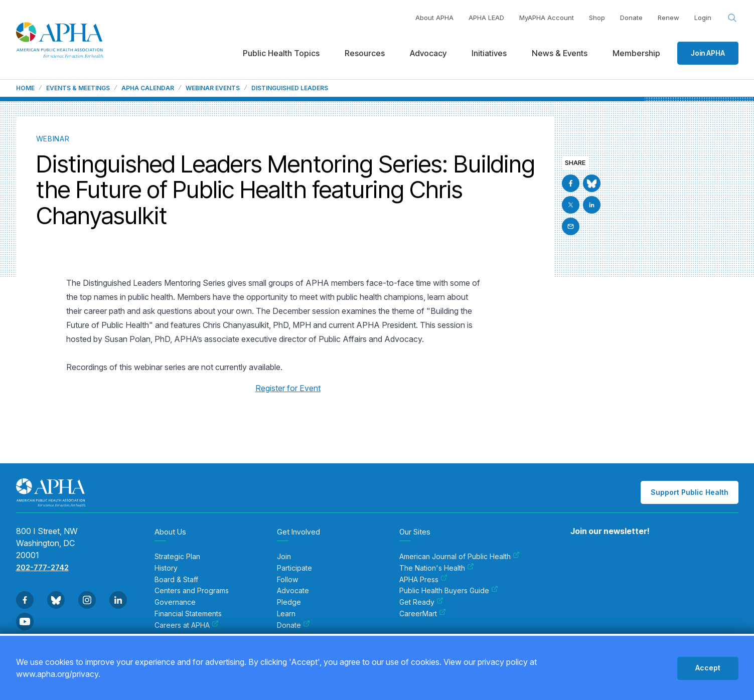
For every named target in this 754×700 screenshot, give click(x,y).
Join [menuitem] (284, 557)
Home (25, 88)
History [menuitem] (166, 568)
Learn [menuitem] (286, 614)
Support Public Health (690, 492)
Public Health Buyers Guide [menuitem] (449, 591)
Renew (668, 18)
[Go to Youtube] (25, 622)
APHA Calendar (148, 88)
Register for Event (288, 388)
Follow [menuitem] (287, 580)
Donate (631, 18)
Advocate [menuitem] (293, 591)
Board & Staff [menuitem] (176, 580)
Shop (597, 18)
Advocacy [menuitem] (428, 53)
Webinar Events (213, 88)
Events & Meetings (78, 88)
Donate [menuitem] (293, 625)
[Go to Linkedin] (592, 205)
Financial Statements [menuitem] (188, 614)
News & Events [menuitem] (560, 53)
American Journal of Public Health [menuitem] (460, 557)
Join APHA (708, 53)
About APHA (434, 18)
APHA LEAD (486, 18)
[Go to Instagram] (87, 600)
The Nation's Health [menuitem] (437, 568)
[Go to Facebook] (571, 183)
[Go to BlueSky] (592, 183)
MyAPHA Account (547, 18)
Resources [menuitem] (365, 53)
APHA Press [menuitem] (423, 580)
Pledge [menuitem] (289, 602)
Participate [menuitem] (294, 568)
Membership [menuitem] (636, 53)
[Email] (571, 226)
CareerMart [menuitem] (423, 614)
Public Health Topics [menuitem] (281, 53)
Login (703, 18)
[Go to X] (571, 205)
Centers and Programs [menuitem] (192, 591)
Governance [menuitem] (175, 602)
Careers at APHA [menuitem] (187, 625)
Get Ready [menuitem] (421, 602)
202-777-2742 (42, 567)
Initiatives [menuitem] (489, 53)
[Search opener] (732, 18)
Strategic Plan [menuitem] (177, 557)
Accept (708, 668)
